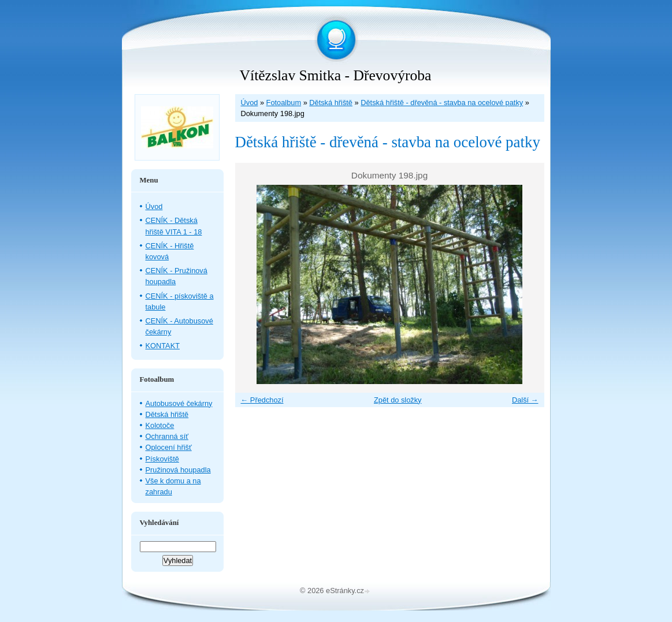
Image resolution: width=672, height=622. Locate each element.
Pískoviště (162, 459)
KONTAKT (163, 346)
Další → (525, 400)
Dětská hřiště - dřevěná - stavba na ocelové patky (442, 103)
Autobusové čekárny (179, 403)
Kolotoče (160, 425)
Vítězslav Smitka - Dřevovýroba (336, 75)
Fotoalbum (284, 103)
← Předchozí (262, 400)
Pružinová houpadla (178, 470)
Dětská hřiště (331, 103)
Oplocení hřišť (169, 447)
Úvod (250, 103)
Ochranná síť (167, 436)
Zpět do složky (398, 400)
